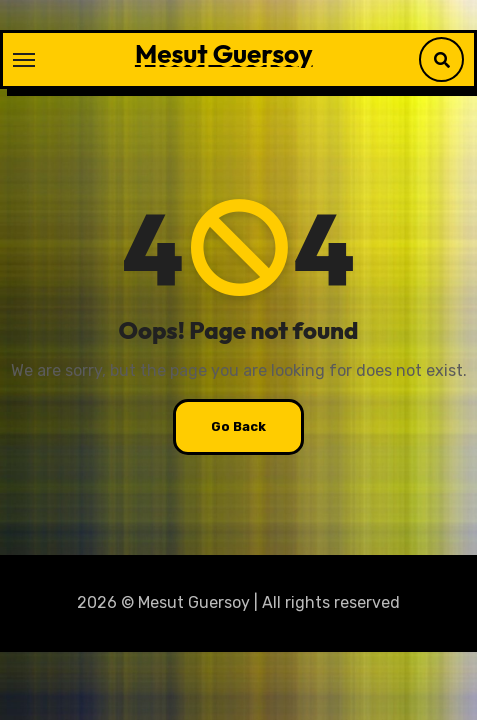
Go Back (238, 426)
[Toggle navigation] (24, 60)
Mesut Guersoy (224, 53)
